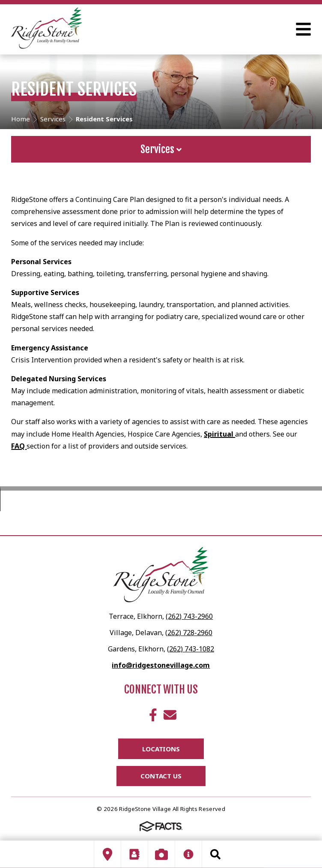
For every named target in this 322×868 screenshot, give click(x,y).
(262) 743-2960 (189, 616)
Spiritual (219, 434)
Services (161, 149)
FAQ (19, 446)
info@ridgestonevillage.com (161, 665)
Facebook (153, 715)
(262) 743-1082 (191, 649)
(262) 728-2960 (189, 633)
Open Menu (303, 29)
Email (170, 715)
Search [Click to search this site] (215, 854)
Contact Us (161, 776)
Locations (161, 749)
